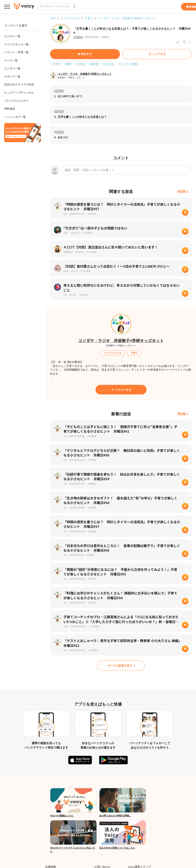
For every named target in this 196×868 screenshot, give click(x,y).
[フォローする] (121, 390)
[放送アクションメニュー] (190, 42)
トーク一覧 (11, 60)
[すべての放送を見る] (121, 665)
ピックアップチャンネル (19, 93)
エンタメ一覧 (12, 68)
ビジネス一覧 (12, 36)
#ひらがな (109, 64)
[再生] (185, 212)
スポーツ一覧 (12, 77)
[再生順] (183, 192)
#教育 (68, 64)
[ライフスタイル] (113, 353)
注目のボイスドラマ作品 (19, 84)
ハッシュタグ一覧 (15, 117)
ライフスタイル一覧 (16, 44)
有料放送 (10, 109)
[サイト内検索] (74, 7)
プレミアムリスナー (16, 101)
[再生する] (85, 54)
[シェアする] (157, 54)
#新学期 (94, 64)
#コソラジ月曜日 (129, 64)
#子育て (56, 64)
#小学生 (81, 64)
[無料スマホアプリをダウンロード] (23, 133)
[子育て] (134, 353)
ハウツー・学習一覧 (16, 52)
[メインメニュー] (7, 7)
